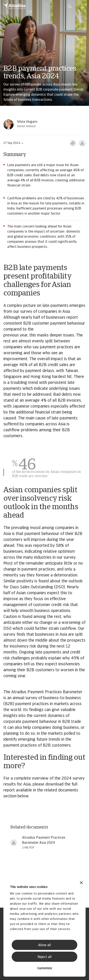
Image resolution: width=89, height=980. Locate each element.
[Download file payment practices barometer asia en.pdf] (14, 843)
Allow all (44, 945)
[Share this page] (73, 143)
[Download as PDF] (82, 143)
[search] (70, 6)
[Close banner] (81, 883)
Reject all (45, 957)
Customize (45, 968)
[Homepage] (15, 6)
